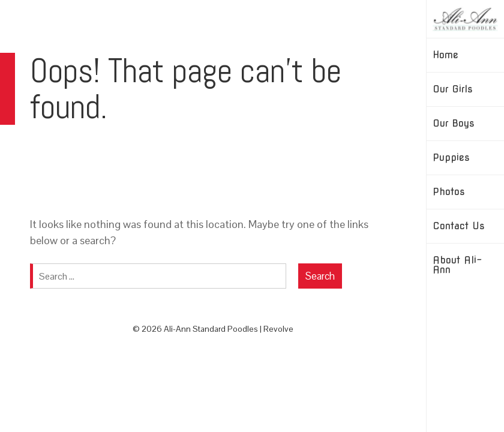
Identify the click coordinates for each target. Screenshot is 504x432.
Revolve (278, 329)
